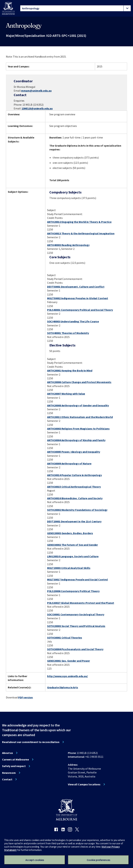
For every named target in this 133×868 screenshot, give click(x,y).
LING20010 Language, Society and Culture (73, 556)
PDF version (25, 697)
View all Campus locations (84, 784)
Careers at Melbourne (15, 759)
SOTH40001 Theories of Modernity (68, 333)
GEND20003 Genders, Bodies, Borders (70, 533)
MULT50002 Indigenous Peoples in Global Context (78, 298)
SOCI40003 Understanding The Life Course (73, 321)
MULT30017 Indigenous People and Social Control (77, 579)
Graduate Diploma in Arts (63, 687)
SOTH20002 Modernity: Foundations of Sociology (77, 510)
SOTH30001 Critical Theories (65, 638)
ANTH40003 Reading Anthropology (68, 245)
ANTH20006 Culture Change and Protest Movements (79, 382)
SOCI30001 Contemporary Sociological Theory (76, 614)
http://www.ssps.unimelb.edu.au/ (67, 676)
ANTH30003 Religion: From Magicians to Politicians (78, 429)
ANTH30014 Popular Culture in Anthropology (74, 475)
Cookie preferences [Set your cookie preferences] (98, 860)
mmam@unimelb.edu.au (36, 91)
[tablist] (76, 8)
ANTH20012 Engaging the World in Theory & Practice (79, 222)
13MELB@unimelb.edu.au (37, 108)
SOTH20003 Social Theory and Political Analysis (76, 626)
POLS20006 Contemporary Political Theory (73, 591)
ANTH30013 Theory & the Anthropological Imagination (81, 233)
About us (8, 753)
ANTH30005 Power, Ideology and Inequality (74, 452)
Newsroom (9, 773)
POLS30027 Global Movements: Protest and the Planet (81, 603)
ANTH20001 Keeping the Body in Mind (70, 370)
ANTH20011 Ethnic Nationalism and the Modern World (80, 417)
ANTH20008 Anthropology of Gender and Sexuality (78, 405)
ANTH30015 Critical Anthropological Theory (74, 487)
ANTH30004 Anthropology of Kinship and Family (76, 440)
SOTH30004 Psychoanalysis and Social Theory (75, 649)
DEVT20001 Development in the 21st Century (74, 521)
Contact (7, 779)
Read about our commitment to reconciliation (31, 742)
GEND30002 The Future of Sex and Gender (72, 545)
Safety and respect (14, 766)
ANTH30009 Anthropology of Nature (69, 463)
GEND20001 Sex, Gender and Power (68, 661)
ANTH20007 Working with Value (66, 394)
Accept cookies (35, 860)
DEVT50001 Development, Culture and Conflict (76, 287)
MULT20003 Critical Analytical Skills (69, 568)
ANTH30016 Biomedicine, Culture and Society (75, 498)
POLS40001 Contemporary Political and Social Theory (80, 310)
